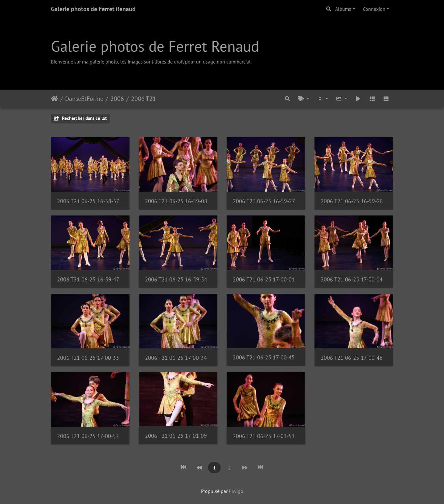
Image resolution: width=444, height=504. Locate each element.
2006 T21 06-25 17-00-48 (352, 358)
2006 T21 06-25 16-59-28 (352, 201)
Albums (343, 9)
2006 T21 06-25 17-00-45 (264, 357)
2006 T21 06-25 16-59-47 (88, 279)
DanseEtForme (84, 99)
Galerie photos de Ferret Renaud (93, 9)
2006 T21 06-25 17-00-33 (88, 358)
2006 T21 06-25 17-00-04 (352, 279)
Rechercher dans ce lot (80, 118)
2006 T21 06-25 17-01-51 (264, 436)
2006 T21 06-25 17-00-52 (88, 436)
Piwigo (236, 491)
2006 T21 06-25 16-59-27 (264, 201)
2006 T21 (144, 99)
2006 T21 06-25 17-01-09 (176, 436)
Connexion (374, 9)
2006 (117, 99)
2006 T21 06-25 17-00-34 (176, 358)
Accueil (54, 99)
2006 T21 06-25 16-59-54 (176, 279)
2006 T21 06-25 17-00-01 (264, 279)
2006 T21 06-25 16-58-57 (88, 201)
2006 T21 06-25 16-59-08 (176, 201)
